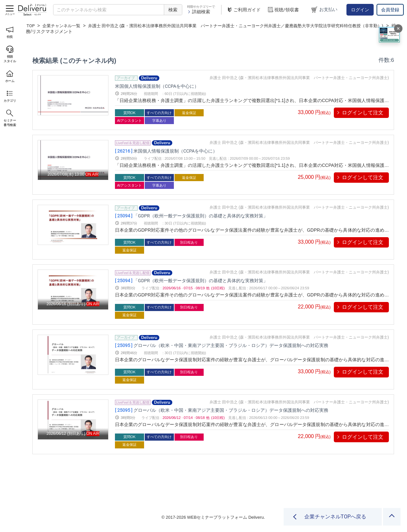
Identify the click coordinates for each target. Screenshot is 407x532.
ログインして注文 (363, 113)
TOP (31, 26)
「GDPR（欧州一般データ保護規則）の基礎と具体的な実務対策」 (213, 216)
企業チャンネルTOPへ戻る (335, 517)
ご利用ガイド (243, 10)
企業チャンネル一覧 (63, 26)
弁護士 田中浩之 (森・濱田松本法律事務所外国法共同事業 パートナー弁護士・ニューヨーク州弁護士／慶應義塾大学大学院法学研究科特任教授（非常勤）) (212, 29)
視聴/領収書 (283, 10)
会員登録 (390, 10)
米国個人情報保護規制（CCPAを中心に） (169, 86)
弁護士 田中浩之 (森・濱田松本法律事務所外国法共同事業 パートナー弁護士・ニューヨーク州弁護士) (299, 78)
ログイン (360, 10)
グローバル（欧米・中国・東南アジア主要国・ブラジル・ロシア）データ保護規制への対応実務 (252, 346)
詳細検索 (199, 12)
